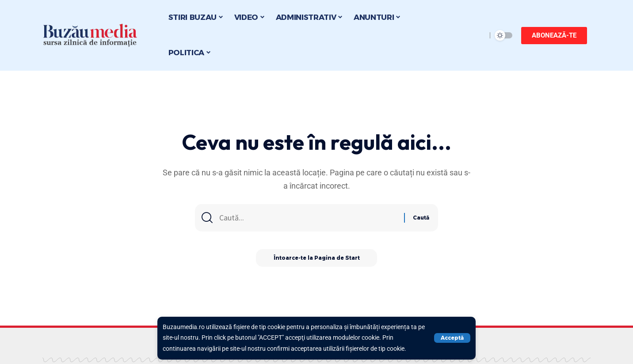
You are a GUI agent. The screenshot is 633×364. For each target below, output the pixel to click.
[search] (478, 35)
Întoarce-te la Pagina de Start (317, 258)
